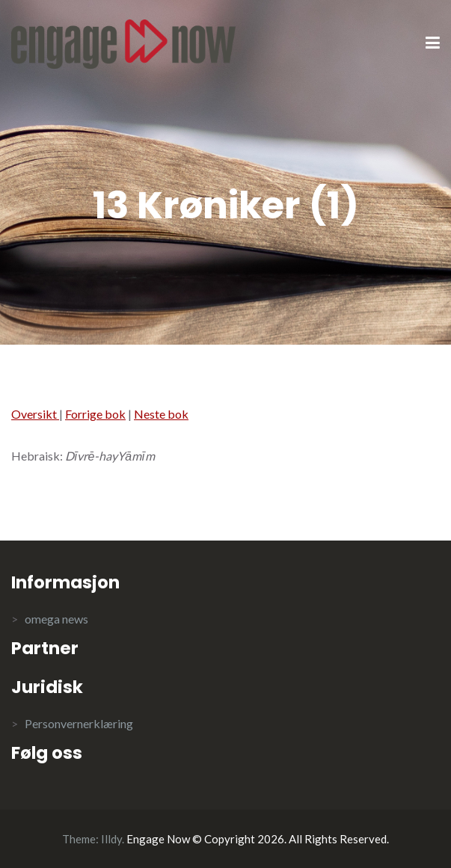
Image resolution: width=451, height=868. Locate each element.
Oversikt (35, 414)
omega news (56, 619)
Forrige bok (95, 414)
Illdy (111, 839)
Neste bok (161, 414)
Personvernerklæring (79, 723)
